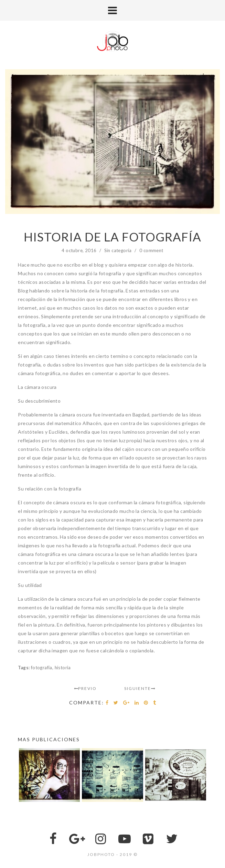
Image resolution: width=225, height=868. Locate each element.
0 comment (151, 250)
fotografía (42, 668)
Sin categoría (118, 250)
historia (63, 668)
